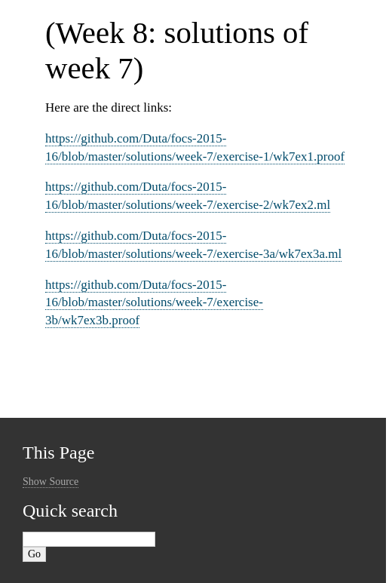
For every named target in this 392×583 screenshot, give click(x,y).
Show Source (51, 482)
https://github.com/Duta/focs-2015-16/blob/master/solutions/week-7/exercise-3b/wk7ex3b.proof (154, 303)
